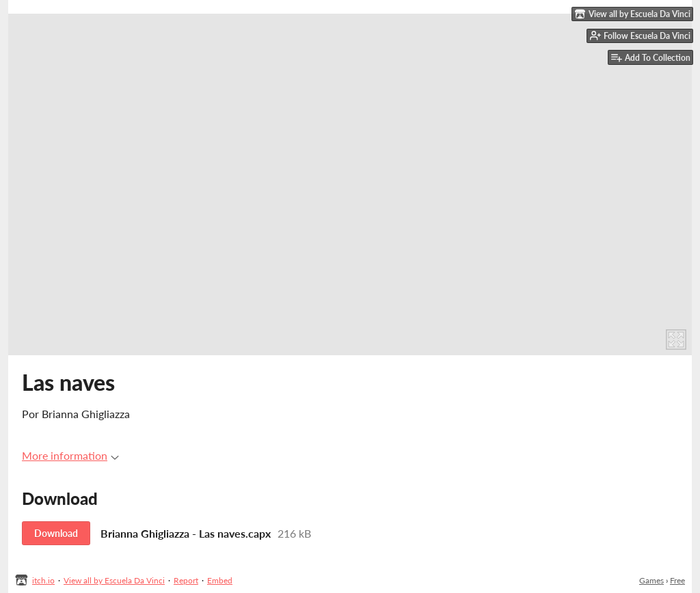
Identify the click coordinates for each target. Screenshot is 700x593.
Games (651, 580)
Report (186, 580)
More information (70, 455)
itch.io (43, 580)
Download (56, 533)
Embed (220, 580)
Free (677, 580)
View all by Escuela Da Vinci (114, 580)
